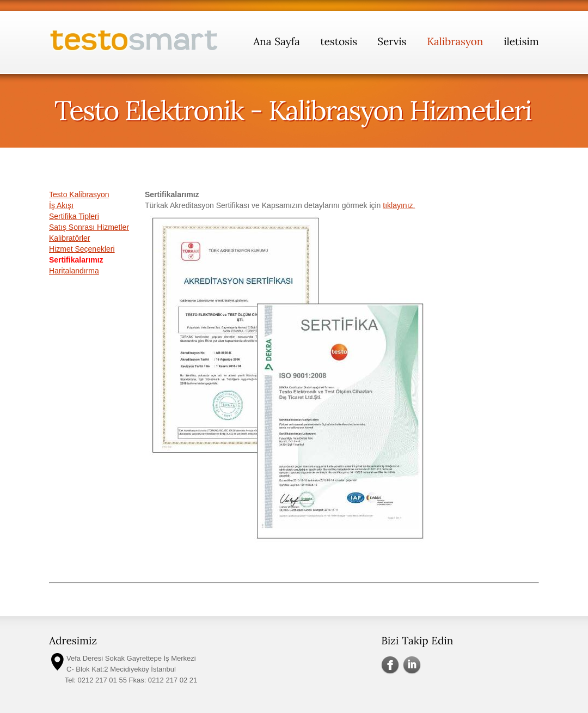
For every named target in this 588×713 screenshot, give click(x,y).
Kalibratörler (69, 238)
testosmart (134, 42)
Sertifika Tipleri (74, 216)
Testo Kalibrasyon (79, 194)
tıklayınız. (399, 205)
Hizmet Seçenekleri (82, 249)
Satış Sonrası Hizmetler (89, 227)
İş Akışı (61, 205)
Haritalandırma (74, 271)
